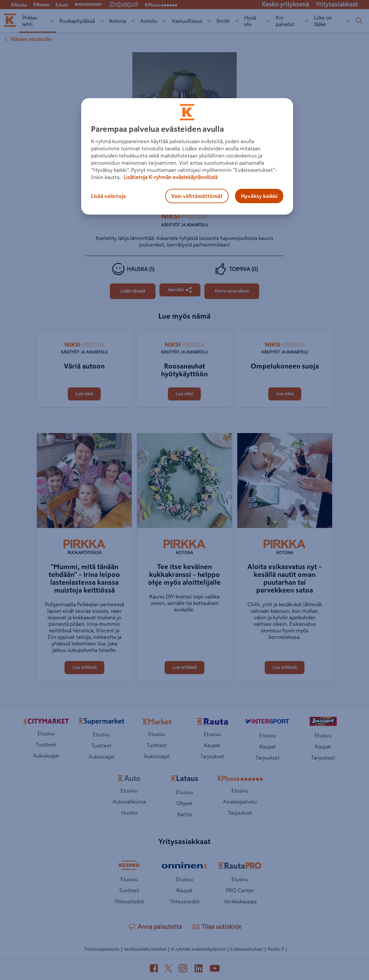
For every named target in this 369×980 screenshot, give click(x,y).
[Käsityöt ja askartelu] (184, 222)
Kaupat (212, 745)
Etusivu (46, 733)
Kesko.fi (276, 949)
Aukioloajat (46, 756)
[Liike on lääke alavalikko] (348, 21)
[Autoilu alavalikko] (164, 21)
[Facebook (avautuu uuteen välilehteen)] (154, 970)
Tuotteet (46, 745)
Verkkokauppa (240, 901)
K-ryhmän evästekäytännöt (198, 949)
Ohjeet (184, 803)
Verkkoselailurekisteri (145, 949)
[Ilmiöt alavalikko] (237, 21)
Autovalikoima (129, 802)
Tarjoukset (212, 756)
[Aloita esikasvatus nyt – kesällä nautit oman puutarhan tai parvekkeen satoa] (285, 482)
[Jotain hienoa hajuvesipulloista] (133, 291)
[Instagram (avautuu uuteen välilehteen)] (183, 970)
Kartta (184, 814)
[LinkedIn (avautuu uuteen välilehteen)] (199, 970)
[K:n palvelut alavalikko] (307, 21)
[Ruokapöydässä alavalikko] (102, 21)
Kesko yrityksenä (285, 4)
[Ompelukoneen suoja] (285, 331)
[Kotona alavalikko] (133, 21)
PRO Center (240, 890)
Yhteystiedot (129, 901)
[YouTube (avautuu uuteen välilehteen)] (215, 970)
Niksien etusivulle (27, 39)
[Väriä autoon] (84, 331)
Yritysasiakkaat (337, 4)
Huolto (129, 813)
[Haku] (359, 21)
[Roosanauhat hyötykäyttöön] (184, 331)
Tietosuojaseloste (102, 949)
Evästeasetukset (247, 949)
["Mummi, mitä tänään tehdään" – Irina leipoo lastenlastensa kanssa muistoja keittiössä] (84, 482)
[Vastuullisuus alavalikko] (209, 21)
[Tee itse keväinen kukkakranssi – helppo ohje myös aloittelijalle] (184, 482)
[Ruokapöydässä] (84, 548)
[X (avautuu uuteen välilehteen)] (168, 970)
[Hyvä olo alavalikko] (268, 21)
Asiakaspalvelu (240, 802)
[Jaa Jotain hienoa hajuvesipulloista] (180, 290)
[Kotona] (184, 548)
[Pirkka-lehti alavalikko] (52, 21)
